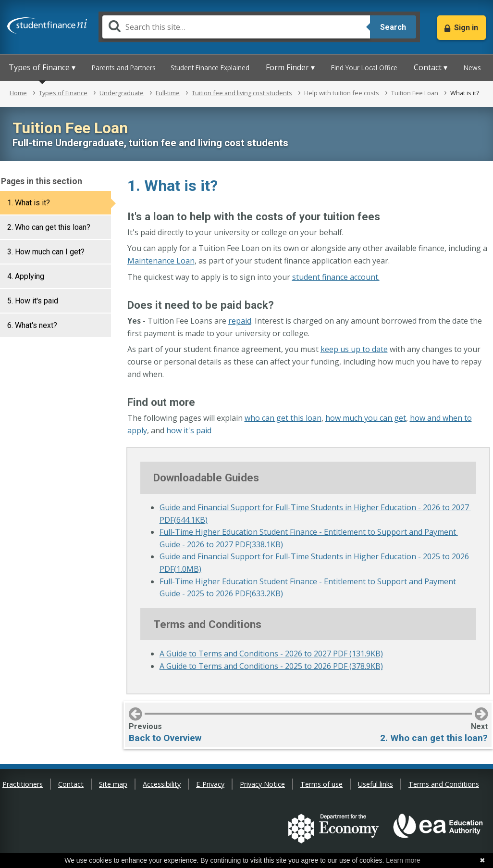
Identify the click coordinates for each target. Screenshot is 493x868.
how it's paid (189, 430)
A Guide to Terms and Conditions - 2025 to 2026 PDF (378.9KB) (271, 666)
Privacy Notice (262, 784)
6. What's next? (32, 325)
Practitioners (23, 784)
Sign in (466, 28)
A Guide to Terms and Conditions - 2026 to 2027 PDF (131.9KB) (271, 654)
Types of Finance (63, 93)
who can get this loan (283, 418)
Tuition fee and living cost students (242, 93)
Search (393, 27)
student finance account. (336, 277)
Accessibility (162, 784)
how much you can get (366, 418)
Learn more (403, 860)
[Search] (236, 27)
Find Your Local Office (364, 68)
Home (18, 93)
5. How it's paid (33, 301)
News (472, 68)
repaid (240, 321)
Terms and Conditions (444, 784)
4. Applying (26, 276)
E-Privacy (210, 784)
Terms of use (321, 784)
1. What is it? (29, 203)
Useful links (376, 784)
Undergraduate (122, 93)
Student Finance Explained (210, 68)
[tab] (55, 203)
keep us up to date (354, 349)
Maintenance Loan (161, 261)
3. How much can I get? (46, 252)
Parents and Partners (124, 68)
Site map (113, 784)
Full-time (168, 93)
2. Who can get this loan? (49, 227)
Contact (71, 784)
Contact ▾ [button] (431, 67)
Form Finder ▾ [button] (290, 67)
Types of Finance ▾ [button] (42, 67)
